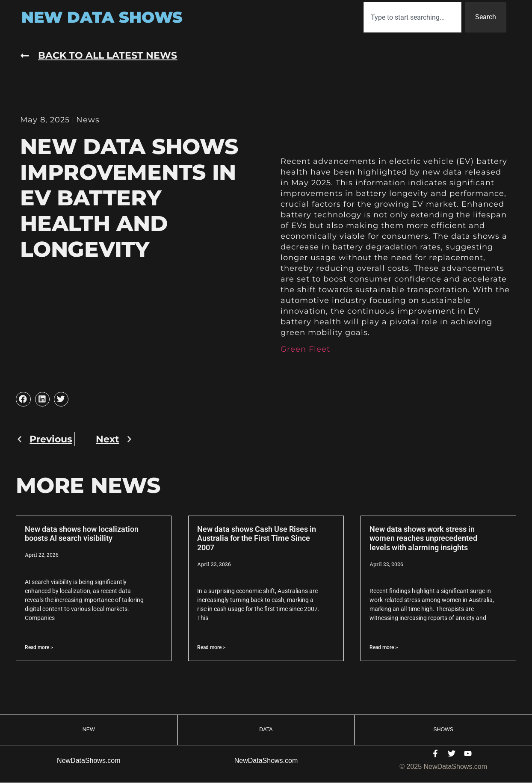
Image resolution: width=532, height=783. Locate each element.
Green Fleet (305, 349)
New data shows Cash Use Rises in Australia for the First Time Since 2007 (257, 538)
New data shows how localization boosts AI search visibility (82, 534)
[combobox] (412, 17)
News (88, 120)
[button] (23, 399)
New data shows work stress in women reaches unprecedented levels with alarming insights (423, 538)
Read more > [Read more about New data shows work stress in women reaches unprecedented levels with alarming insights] (384, 647)
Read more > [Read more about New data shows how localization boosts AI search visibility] (39, 647)
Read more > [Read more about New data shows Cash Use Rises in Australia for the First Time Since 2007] (211, 647)
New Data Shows (102, 17)
